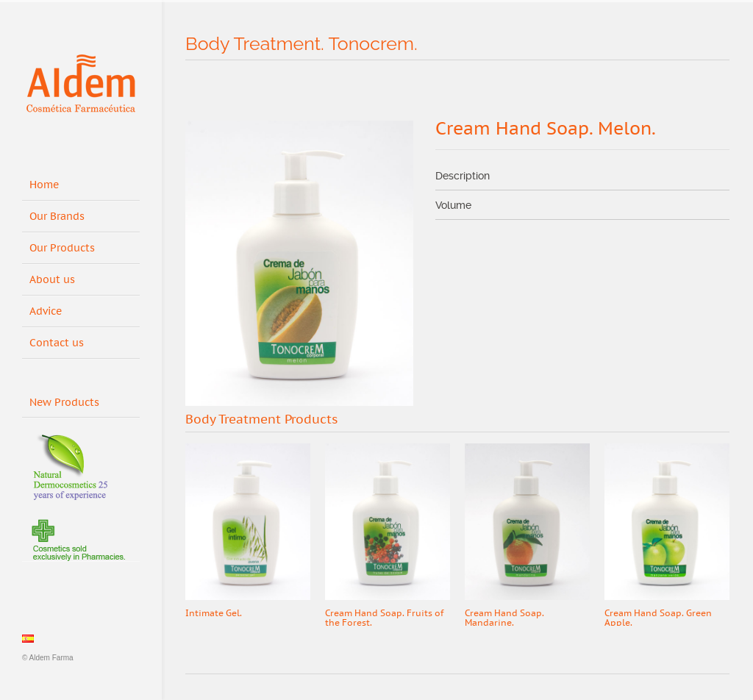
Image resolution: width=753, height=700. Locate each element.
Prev (689, 421)
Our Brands (57, 217)
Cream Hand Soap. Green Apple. (658, 618)
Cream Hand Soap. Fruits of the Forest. (384, 618)
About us (52, 280)
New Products (69, 400)
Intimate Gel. (214, 613)
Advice (46, 311)
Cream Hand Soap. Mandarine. (504, 618)
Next (717, 421)
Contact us (57, 343)
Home (44, 185)
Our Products (62, 248)
